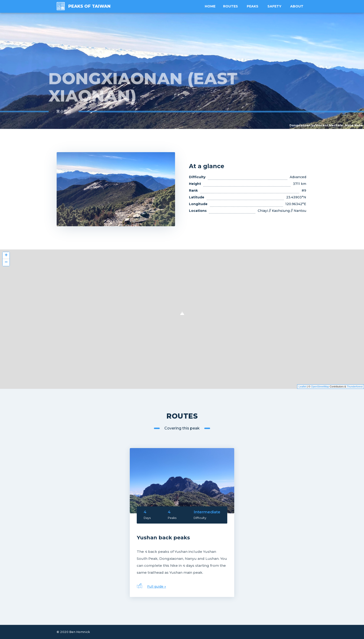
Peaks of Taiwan (89, 6)
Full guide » (157, 587)
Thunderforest (355, 387)
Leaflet (302, 387)
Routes (232, 6)
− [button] (6, 262)
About (297, 6)
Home (212, 6)
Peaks (254, 6)
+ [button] (6, 256)
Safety (275, 6)
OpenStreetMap (320, 387)
